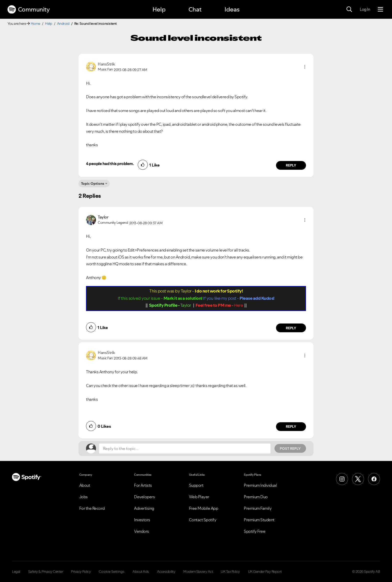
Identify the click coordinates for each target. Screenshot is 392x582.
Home (35, 23)
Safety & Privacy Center (46, 571)
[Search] (349, 9)
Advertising (144, 508)
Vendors (141, 531)
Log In (365, 9)
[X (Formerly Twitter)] (358, 479)
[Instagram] (342, 479)
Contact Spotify (203, 520)
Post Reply (290, 448)
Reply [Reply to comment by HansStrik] (291, 165)
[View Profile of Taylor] (103, 217)
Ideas (232, 9)
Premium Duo (256, 497)
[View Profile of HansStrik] (106, 64)
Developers (144, 497)
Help (159, 9)
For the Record (92, 508)
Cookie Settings (112, 571)
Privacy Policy (81, 571)
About (85, 485)
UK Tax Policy (230, 571)
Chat (195, 9)
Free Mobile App (204, 508)
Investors (142, 520)
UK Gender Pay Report (265, 571)
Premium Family (258, 508)
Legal (16, 571)
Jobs (83, 497)
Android (63, 23)
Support (196, 485)
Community (28, 9)
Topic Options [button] (93, 183)
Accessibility (166, 571)
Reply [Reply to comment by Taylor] (291, 328)
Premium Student (259, 520)
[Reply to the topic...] (185, 448)
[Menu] (380, 9)
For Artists (143, 485)
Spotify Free (254, 531)
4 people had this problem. (110, 163)
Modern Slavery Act (198, 571)
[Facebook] (374, 479)
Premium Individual (260, 485)
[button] (305, 67)
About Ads (141, 571)
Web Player (199, 497)
